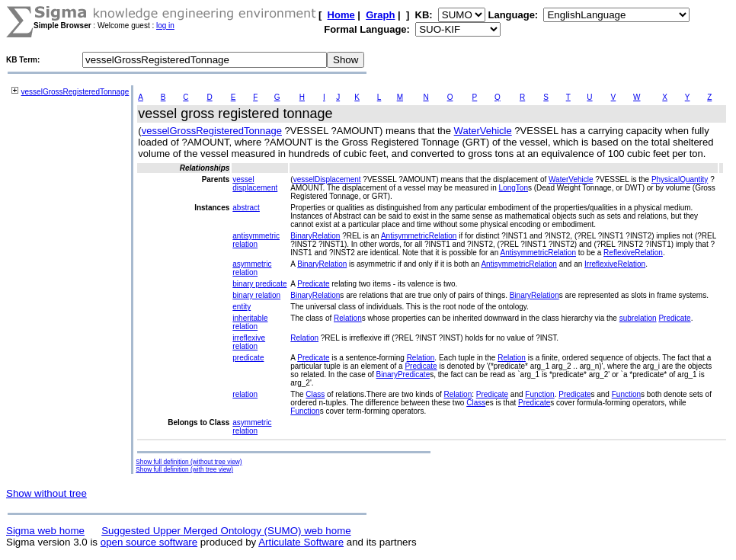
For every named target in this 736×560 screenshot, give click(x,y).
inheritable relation (250, 322)
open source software (149, 542)
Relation (348, 318)
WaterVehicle (483, 131)
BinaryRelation (315, 236)
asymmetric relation (252, 268)
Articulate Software (301, 542)
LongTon (514, 188)
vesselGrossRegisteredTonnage (75, 92)
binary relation (256, 295)
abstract (246, 208)
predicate (248, 358)
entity (242, 307)
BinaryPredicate (403, 374)
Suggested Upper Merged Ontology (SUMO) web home (226, 531)
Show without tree (46, 493)
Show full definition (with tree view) (184, 469)
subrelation (638, 318)
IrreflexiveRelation (615, 264)
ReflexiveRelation (633, 253)
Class (315, 394)
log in (165, 26)
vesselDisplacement (327, 179)
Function (539, 394)
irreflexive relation (249, 342)
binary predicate (259, 284)
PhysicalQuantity (680, 179)
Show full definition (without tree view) (189, 462)
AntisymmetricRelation (419, 236)
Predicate (313, 284)
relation (245, 394)
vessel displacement (255, 184)
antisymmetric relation (256, 240)
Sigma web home (45, 531)
